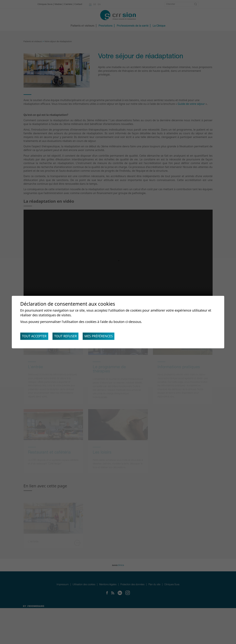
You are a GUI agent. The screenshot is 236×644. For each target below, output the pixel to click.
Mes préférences (103, 337)
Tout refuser (68, 337)
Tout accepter (35, 337)
